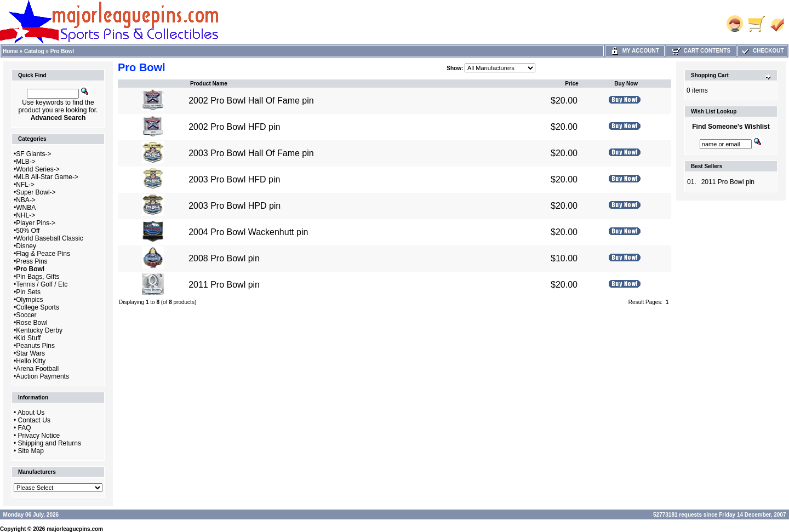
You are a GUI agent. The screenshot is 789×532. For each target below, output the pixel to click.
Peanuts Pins (35, 346)
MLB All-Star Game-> (47, 177)
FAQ (25, 428)
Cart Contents (701, 51)
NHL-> (25, 215)
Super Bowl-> (36, 192)
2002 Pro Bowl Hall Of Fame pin (251, 101)
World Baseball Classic (50, 238)
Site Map (31, 451)
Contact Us (34, 420)
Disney (26, 246)
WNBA (26, 208)
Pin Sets (28, 292)
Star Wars (30, 353)
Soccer (26, 315)
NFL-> (25, 185)
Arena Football (37, 369)
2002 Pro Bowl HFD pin (234, 127)
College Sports (38, 307)
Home (10, 51)
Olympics (29, 300)
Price (571, 84)
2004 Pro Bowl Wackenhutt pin (248, 232)
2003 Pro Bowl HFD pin (234, 179)
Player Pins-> (36, 223)
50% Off (28, 231)
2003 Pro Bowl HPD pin (235, 206)
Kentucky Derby (39, 330)
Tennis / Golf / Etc (42, 284)
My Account (635, 51)
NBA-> (26, 200)
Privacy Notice (39, 436)
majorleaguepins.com (75, 529)
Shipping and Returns (50, 443)
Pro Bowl (62, 51)
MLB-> (26, 162)
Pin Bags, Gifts (38, 277)
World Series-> (38, 169)
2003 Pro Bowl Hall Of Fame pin (251, 153)
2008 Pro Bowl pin (224, 258)
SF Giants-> (33, 154)
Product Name (209, 84)
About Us (31, 413)
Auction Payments (42, 376)
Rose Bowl (32, 323)
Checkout (762, 51)
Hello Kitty (31, 361)
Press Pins (32, 261)
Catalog (34, 51)
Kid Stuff (28, 338)
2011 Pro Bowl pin (224, 285)
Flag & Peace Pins (43, 254)
